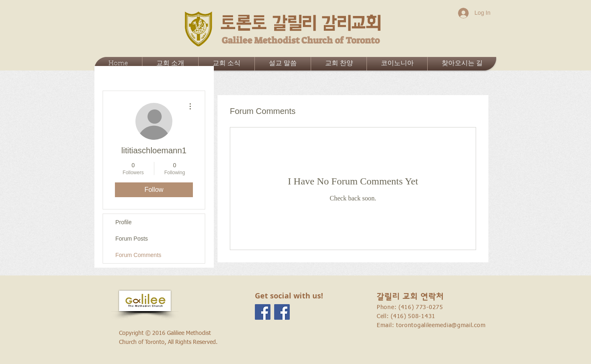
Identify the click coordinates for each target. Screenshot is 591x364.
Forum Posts (132, 239)
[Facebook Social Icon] (263, 312)
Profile (124, 222)
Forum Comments (138, 255)
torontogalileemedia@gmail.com (441, 325)
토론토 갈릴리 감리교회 (301, 23)
